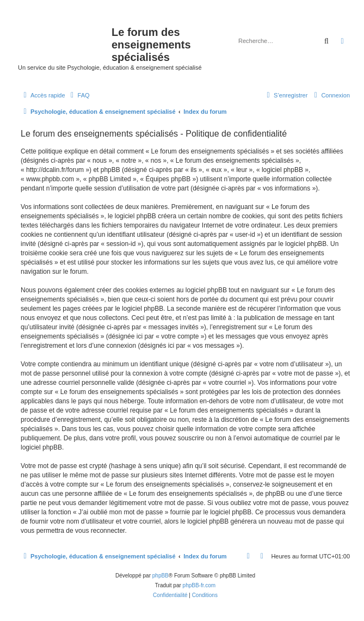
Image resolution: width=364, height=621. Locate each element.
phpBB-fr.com (199, 585)
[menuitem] (79, 95)
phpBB (161, 576)
